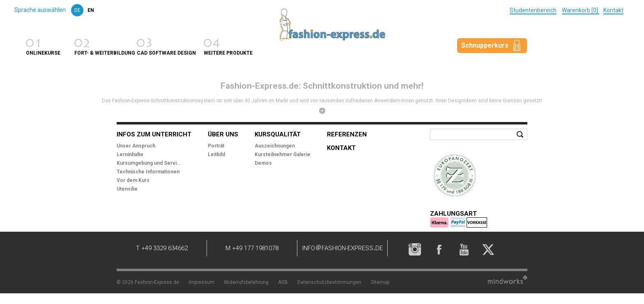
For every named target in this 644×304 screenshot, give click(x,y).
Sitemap (380, 282)
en (91, 10)
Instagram (414, 249)
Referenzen (347, 134)
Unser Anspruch (136, 146)
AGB (283, 282)
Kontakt (613, 10)
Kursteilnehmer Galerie (283, 154)
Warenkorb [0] (581, 10)
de (77, 10)
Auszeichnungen (275, 146)
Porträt (216, 146)
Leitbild (216, 154)
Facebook (439, 249)
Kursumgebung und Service (149, 163)
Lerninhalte (130, 154)
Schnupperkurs (485, 45)
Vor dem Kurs (133, 180)
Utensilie (127, 189)
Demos (263, 163)
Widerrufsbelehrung (246, 282)
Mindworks (508, 280)
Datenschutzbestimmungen (329, 282)
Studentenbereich (533, 10)
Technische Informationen (148, 172)
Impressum (201, 282)
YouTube (464, 249)
